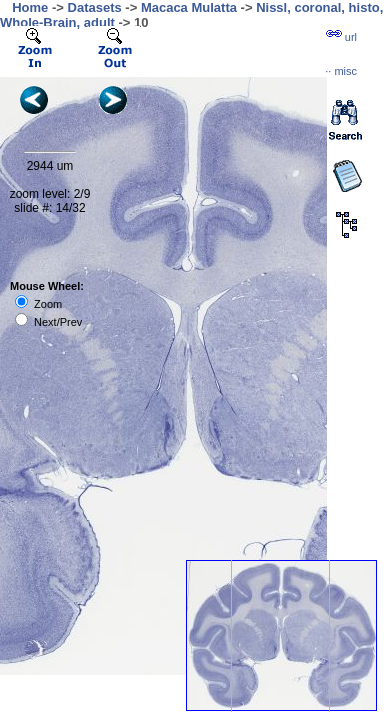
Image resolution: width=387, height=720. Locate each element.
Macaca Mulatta (189, 7)
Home (30, 7)
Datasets (95, 7)
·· (341, 71)
